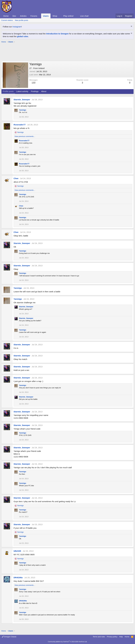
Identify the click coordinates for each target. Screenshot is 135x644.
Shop (55, 16)
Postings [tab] (35, 91)
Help (121, 637)
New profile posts (21, 20)
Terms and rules (99, 637)
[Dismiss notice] (131, 27)
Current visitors (7, 20)
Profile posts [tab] (8, 91)
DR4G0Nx (18, 577)
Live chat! (84, 16)
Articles (23, 16)
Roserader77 (20, 125)
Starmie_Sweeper (22, 100)
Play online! (68, 16)
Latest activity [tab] (22, 91)
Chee (16, 178)
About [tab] (44, 91)
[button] (39, 16)
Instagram (17, 27)
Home (6, 16)
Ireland (41, 68)
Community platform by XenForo (67, 642)
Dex (14, 16)
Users (46, 16)
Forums (34, 16)
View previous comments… (25, 136)
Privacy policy (112, 637)
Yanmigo (23, 110)
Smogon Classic (9, 637)
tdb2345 (17, 551)
